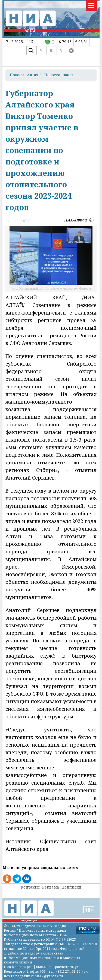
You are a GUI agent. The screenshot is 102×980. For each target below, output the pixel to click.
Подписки (71, 887)
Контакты (30, 887)
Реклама (51, 887)
